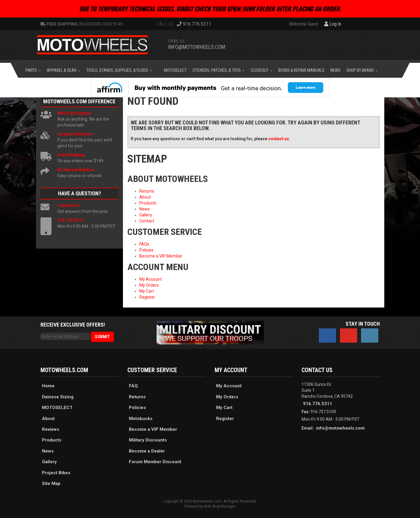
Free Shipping (71, 155)
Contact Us (68, 205)
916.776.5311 (71, 220)
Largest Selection (75, 134)
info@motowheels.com (197, 47)
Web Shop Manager (220, 506)
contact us (279, 139)
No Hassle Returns (76, 170)
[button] (33, 70)
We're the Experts (74, 113)
